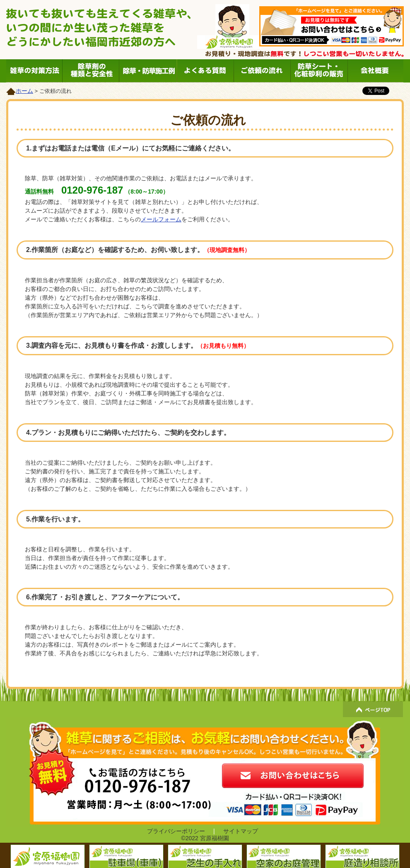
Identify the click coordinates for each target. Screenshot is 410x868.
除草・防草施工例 (148, 71)
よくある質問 (205, 71)
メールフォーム (161, 219)
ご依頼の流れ (262, 71)
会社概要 (375, 71)
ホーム (24, 91)
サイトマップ (241, 831)
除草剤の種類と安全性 (91, 71)
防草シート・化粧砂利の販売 (318, 71)
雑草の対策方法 (35, 71)
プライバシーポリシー (176, 831)
